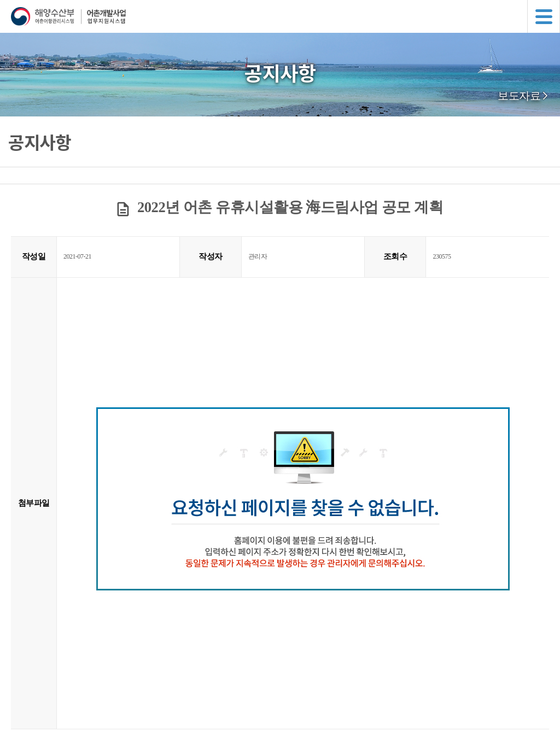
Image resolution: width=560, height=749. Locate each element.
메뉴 (544, 16)
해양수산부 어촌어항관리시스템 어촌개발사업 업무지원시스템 (285, 16)
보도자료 (519, 96)
